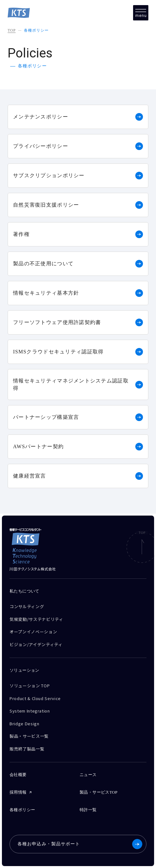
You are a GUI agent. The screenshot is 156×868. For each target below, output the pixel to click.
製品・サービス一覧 (29, 736)
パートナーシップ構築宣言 (78, 417)
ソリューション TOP (30, 686)
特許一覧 (88, 810)
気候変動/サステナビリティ (36, 619)
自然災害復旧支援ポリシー (78, 205)
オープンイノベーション (33, 632)
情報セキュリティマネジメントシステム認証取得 (78, 384)
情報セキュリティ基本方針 (78, 293)
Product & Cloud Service (35, 698)
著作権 (78, 234)
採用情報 (18, 792)
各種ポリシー (36, 30)
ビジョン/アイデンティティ (36, 644)
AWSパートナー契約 (78, 447)
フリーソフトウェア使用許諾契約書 (78, 322)
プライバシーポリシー (78, 146)
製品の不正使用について (78, 264)
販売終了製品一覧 (27, 749)
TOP (12, 30)
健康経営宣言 (78, 476)
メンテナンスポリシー (78, 117)
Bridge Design (24, 724)
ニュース (88, 775)
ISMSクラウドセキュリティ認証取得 (78, 352)
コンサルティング (27, 606)
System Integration (30, 711)
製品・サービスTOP (99, 792)
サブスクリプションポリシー (78, 176)
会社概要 (18, 775)
